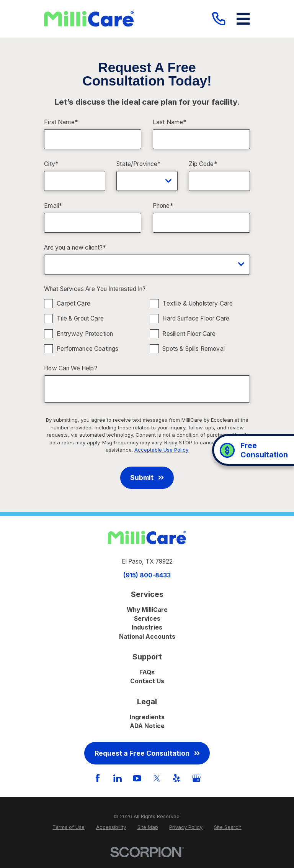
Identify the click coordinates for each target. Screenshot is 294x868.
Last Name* (170, 122)
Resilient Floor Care (189, 334)
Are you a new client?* (75, 248)
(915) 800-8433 (147, 575)
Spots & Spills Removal (194, 349)
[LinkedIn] (118, 778)
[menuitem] (69, 827)
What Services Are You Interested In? (95, 289)
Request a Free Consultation (147, 753)
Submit (147, 478)
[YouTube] (137, 778)
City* (51, 164)
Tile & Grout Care (80, 319)
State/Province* (139, 164)
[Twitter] (157, 778)
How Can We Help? (71, 368)
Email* (53, 206)
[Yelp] (176, 778)
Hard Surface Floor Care (196, 319)
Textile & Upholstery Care (198, 304)
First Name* (61, 122)
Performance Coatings (87, 349)
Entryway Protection (85, 334)
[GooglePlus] (196, 778)
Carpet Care (73, 304)
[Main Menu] (243, 19)
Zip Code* (203, 164)
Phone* (163, 206)
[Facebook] (98, 778)
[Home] (89, 19)
